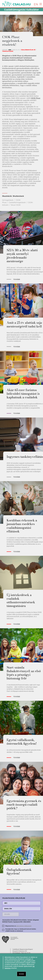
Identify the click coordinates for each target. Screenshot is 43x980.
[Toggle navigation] (40, 4)
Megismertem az (18, 926)
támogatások (8, 200)
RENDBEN (22, 974)
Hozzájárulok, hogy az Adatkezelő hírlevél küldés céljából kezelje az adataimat (21, 930)
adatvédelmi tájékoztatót (24, 926)
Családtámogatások (17, 202)
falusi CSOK (16, 205)
